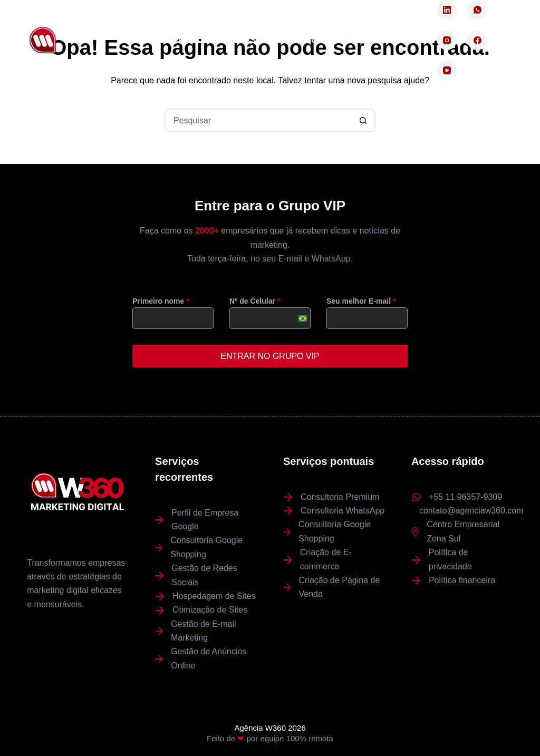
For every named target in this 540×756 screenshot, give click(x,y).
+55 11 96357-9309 (465, 496)
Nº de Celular (255, 301)
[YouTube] (447, 71)
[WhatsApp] (477, 10)
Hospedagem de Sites (214, 595)
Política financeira (462, 580)
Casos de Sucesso (161, 40)
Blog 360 (400, 40)
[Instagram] (447, 41)
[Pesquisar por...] (258, 120)
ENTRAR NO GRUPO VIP (270, 356)
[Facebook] (477, 41)
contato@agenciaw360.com (471, 510)
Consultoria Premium (340, 496)
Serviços (252, 40)
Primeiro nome (161, 301)
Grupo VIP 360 (328, 40)
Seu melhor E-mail (361, 301)
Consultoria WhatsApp (343, 510)
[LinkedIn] (447, 10)
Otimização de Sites (210, 609)
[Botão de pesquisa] (364, 120)
